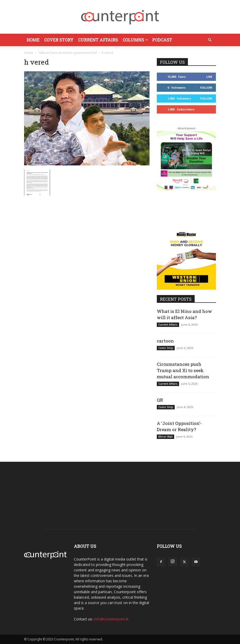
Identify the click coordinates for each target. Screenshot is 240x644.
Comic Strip (166, 348)
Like (209, 77)
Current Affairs (98, 40)
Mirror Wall (165, 437)
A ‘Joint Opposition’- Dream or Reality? (179, 426)
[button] (210, 40)
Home (33, 40)
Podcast (162, 40)
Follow (206, 87)
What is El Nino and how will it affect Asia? (184, 314)
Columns (135, 40)
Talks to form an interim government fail (68, 53)
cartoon (165, 341)
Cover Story (59, 40)
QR (160, 400)
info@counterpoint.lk (111, 619)
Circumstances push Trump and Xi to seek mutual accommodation (183, 370)
